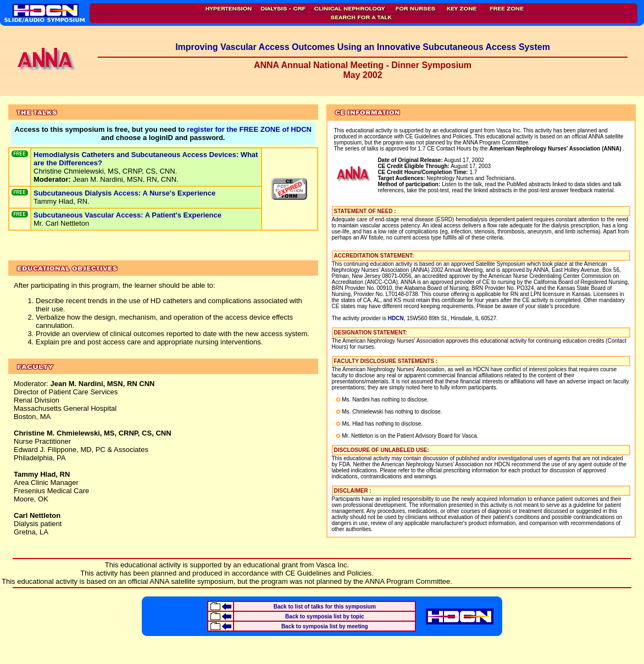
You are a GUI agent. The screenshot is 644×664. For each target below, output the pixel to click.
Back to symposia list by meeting (325, 626)
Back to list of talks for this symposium (325, 607)
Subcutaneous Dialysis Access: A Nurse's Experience (124, 193)
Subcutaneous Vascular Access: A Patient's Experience (127, 215)
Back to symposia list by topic (324, 616)
